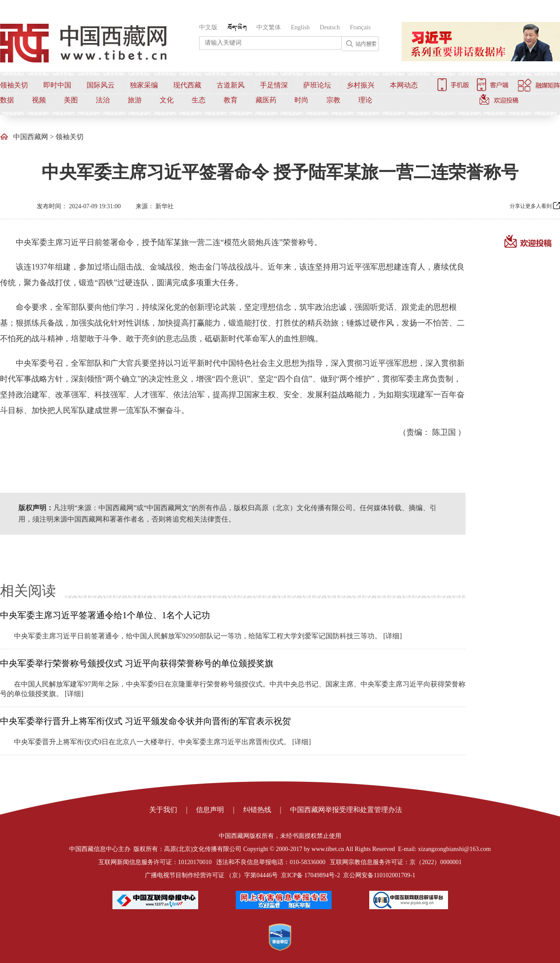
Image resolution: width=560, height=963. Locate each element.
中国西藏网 (31, 137)
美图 (71, 100)
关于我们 (163, 810)
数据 (7, 100)
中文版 (208, 27)
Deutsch (330, 27)
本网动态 (404, 85)
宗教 (333, 100)
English (300, 27)
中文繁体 (269, 27)
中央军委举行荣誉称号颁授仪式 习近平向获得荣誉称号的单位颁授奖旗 (137, 663)
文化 (167, 100)
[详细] (393, 636)
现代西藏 (187, 85)
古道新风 (231, 85)
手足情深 (274, 85)
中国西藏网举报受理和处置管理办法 (346, 810)
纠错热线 (257, 810)
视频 (39, 100)
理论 (365, 100)
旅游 (135, 100)
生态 (199, 100)
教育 (231, 100)
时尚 (301, 100)
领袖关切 (14, 85)
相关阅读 (28, 591)
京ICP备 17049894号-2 (310, 875)
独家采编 (144, 85)
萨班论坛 (317, 85)
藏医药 (266, 100)
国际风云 (101, 85)
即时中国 (57, 85)
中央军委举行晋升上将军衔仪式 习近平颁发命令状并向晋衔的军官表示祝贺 (145, 721)
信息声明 (210, 810)
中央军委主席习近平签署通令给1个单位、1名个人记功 (105, 615)
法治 (103, 100)
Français (360, 27)
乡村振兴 (360, 85)
